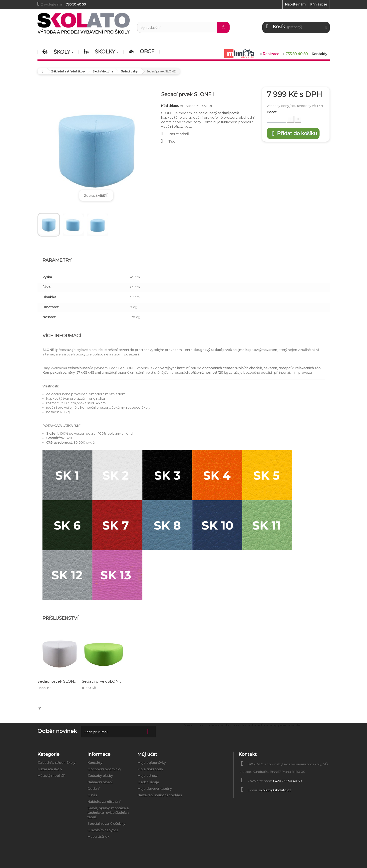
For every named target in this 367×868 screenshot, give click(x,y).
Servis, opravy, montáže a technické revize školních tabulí (108, 813)
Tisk (172, 141)
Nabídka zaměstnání (104, 802)
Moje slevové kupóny (155, 789)
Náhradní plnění (100, 782)
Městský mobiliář (51, 776)
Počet (272, 112)
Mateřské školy (50, 769)
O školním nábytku (103, 830)
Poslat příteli (179, 134)
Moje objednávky (152, 763)
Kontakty (95, 763)
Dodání (93, 789)
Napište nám (295, 4)
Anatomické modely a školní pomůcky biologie (222, 725)
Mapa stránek (98, 837)
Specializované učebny (106, 824)
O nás (92, 795)
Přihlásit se (319, 4)
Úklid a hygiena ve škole (281, 725)
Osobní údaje (148, 782)
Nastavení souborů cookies (160, 795)
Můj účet (147, 754)
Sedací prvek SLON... (57, 681)
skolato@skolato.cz (275, 790)
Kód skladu (170, 106)
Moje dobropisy (150, 769)
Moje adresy (147, 776)
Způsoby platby (100, 776)
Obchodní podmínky (104, 769)
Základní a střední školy (56, 763)
